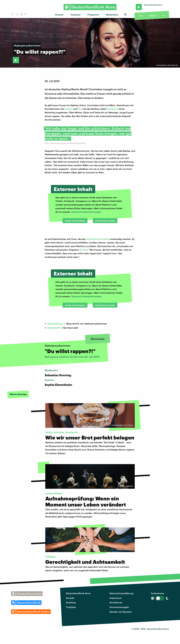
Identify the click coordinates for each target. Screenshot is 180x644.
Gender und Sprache (121, 612)
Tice (80, 109)
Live (141, 16)
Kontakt (70, 598)
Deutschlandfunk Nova (78, 593)
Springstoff (112, 109)
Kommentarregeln (119, 607)
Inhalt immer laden (105, 221)
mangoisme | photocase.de (168, 65)
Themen (59, 15)
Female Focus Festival (98, 239)
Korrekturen (116, 602)
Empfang (71, 602)
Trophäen (71, 607)
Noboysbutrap (55, 324)
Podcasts (76, 15)
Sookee (69, 109)
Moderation (112, 15)
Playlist (153, 16)
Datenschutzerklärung (121, 593)
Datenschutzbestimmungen (86, 212)
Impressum (116, 598)
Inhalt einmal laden (75, 221)
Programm (93, 15)
